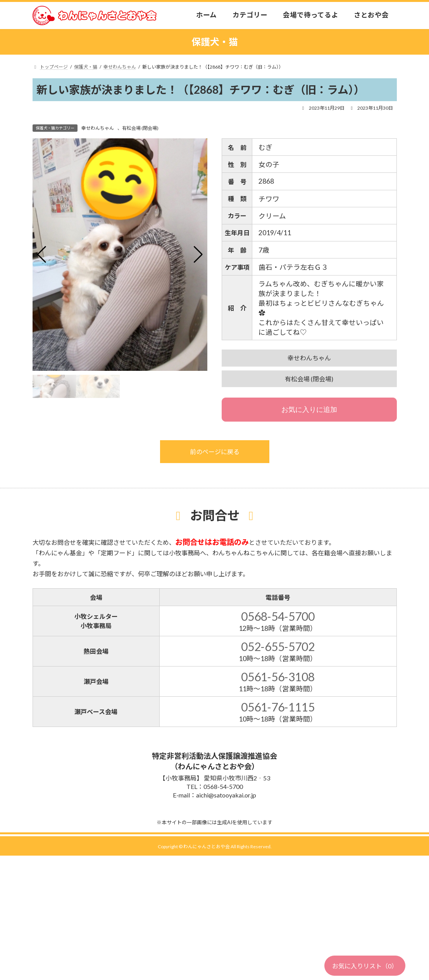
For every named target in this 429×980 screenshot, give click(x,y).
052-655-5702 (278, 646)
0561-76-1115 (278, 707)
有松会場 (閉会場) (140, 128)
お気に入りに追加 (309, 410)
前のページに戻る (215, 452)
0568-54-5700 (278, 616)
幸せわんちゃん (98, 128)
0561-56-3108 (278, 677)
